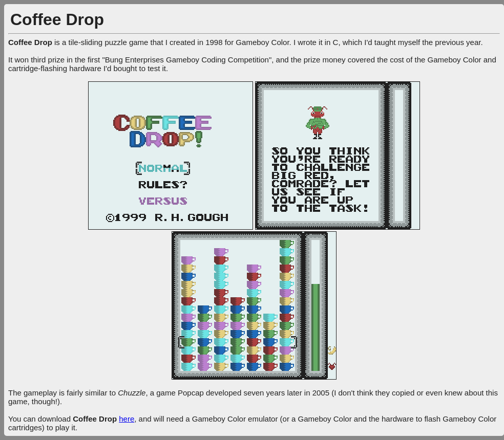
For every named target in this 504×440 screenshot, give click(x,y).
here (127, 419)
